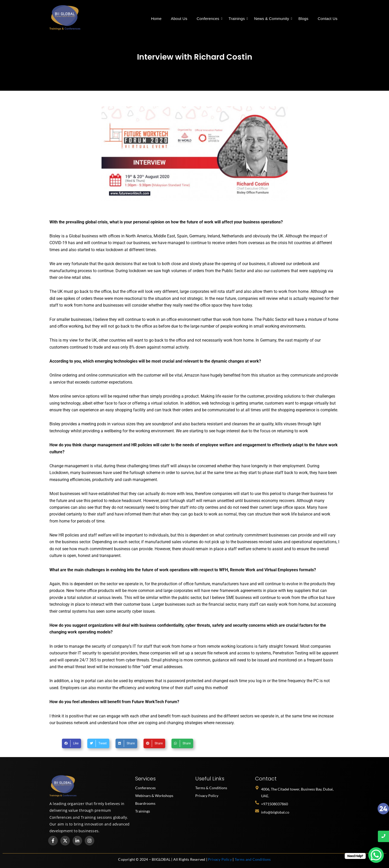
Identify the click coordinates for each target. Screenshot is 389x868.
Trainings (238, 19)
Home (156, 19)
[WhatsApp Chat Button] (376, 855)
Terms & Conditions (211, 788)
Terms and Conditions (253, 859)
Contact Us (328, 19)
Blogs (303, 19)
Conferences (209, 19)
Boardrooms (145, 803)
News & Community (273, 19)
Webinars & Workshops (154, 796)
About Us (179, 19)
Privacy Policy (207, 796)
